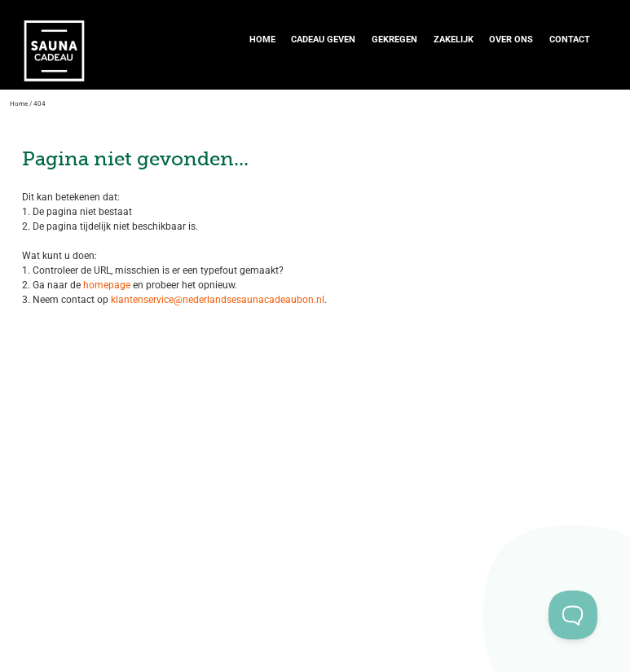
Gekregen (394, 40)
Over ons (511, 40)
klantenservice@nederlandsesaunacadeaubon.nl (218, 300)
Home (262, 40)
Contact (570, 40)
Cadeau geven (323, 40)
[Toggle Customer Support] (573, 615)
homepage (106, 285)
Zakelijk (454, 40)
